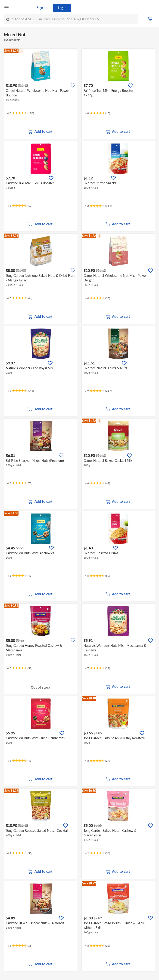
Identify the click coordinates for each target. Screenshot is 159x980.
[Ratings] (20, 113)
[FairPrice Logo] (21, 8)
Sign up (42, 8)
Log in (62, 8)
